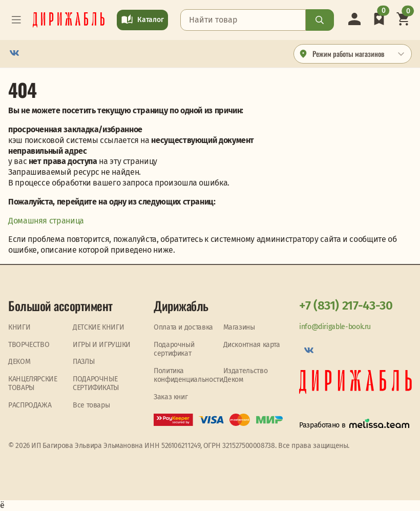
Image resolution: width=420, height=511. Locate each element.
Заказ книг (171, 397)
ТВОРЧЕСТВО (29, 345)
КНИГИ (19, 327)
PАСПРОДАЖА (30, 405)
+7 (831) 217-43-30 (346, 305)
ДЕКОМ (19, 362)
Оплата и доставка (183, 327)
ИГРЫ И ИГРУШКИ (102, 345)
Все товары (91, 405)
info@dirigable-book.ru (335, 327)
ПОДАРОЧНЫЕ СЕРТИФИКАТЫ (96, 384)
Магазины (239, 327)
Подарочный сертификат (174, 349)
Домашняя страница (46, 221)
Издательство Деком (246, 375)
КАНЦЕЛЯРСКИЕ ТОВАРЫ (33, 384)
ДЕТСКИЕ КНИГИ (98, 327)
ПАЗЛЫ (83, 362)
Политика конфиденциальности (188, 375)
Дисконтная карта (252, 345)
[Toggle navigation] (16, 20)
